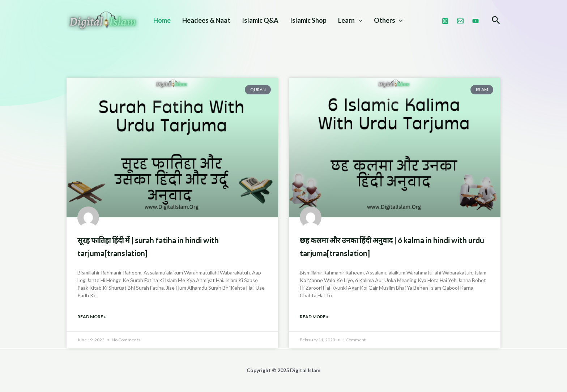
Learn (350, 20)
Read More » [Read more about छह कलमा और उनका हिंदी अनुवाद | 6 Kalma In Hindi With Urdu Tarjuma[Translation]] (314, 317)
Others (388, 20)
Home (162, 20)
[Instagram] (445, 21)
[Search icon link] (496, 21)
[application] (359, 20)
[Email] (460, 21)
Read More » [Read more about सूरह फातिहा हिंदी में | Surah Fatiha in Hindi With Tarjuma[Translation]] (92, 317)
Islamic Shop (308, 20)
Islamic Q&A (260, 20)
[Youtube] (476, 21)
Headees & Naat (206, 20)
